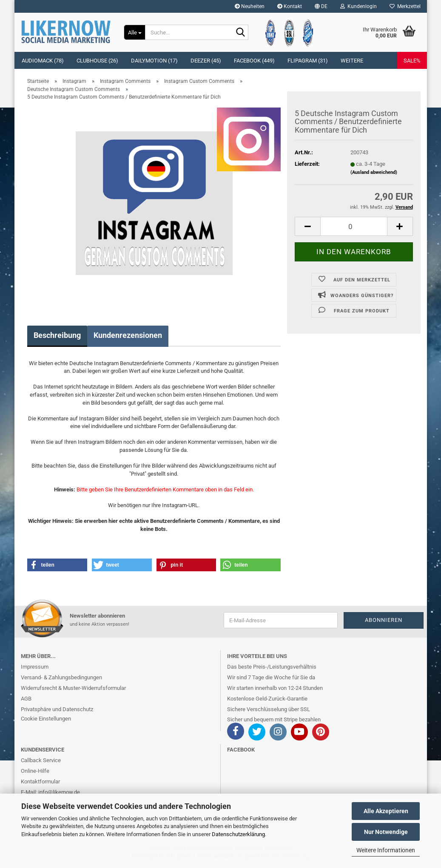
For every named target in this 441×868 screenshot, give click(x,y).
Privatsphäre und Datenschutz (57, 709)
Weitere (352, 61)
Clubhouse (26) (97, 61)
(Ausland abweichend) (374, 172)
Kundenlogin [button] (358, 6)
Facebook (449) (254, 61)
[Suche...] (134, 32)
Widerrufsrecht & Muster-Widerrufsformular (73, 688)
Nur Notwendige (386, 832)
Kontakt (290, 6)
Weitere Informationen (386, 850)
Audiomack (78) (43, 61)
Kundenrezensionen (128, 335)
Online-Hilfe (35, 771)
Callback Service (41, 760)
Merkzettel (405, 6)
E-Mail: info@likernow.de (50, 792)
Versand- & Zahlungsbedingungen (61, 677)
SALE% (412, 61)
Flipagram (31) (308, 61)
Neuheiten (250, 6)
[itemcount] (354, 226)
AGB (26, 699)
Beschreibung (57, 335)
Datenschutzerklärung (238, 834)
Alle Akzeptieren (386, 811)
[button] (321, 6)
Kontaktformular (40, 781)
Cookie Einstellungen (46, 719)
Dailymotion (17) (154, 61)
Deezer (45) (206, 61)
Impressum (35, 667)
